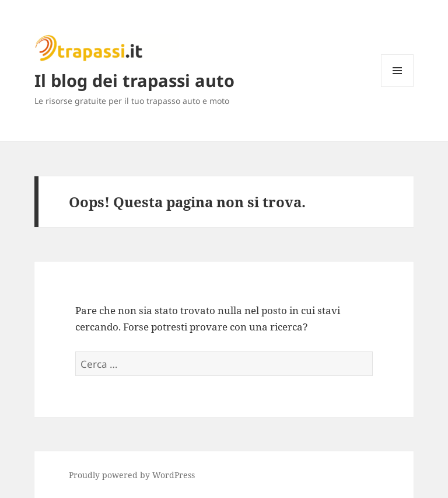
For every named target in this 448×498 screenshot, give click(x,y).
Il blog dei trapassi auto (134, 80)
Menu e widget (398, 87)
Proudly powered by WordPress (132, 475)
